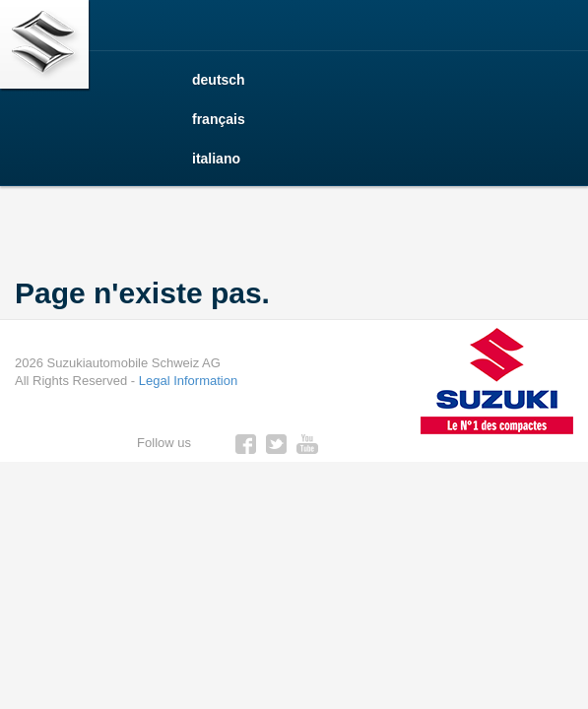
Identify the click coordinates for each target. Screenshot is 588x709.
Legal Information (188, 381)
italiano (216, 159)
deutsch (219, 80)
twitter (277, 444)
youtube (307, 444)
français (219, 119)
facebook (246, 444)
